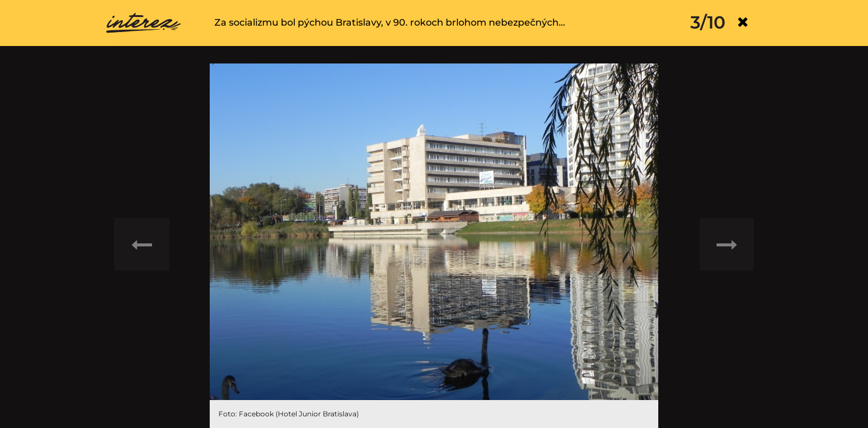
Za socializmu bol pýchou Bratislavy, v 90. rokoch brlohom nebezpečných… (390, 22)
